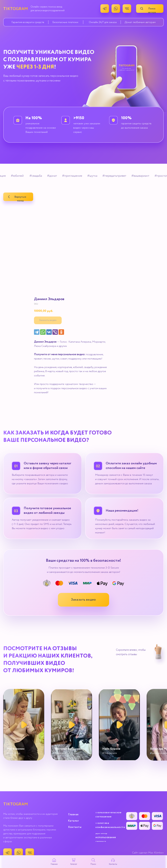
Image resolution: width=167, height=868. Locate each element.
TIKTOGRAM (16, 9)
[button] (83, 600)
